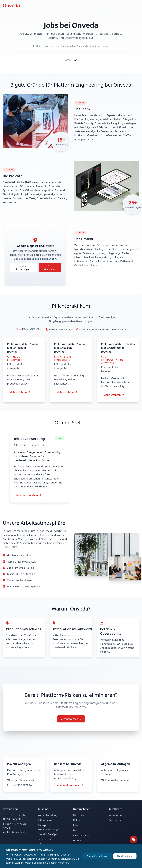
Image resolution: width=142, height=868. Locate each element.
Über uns (78, 815)
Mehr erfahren (20, 392)
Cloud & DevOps (47, 834)
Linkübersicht (81, 835)
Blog (76, 830)
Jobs (76, 60)
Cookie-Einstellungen (23, 268)
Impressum (115, 815)
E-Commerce (45, 820)
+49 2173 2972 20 (66, 785)
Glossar (78, 840)
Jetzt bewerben (71, 719)
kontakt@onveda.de (115, 780)
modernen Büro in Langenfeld (34, 531)
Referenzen (80, 820)
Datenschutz (116, 820)
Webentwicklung (48, 815)
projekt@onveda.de (67, 780)
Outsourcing (45, 839)
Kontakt (131, 5)
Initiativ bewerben (29, 495)
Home (67, 60)
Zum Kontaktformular (22, 785)
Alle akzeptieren (50, 268)
